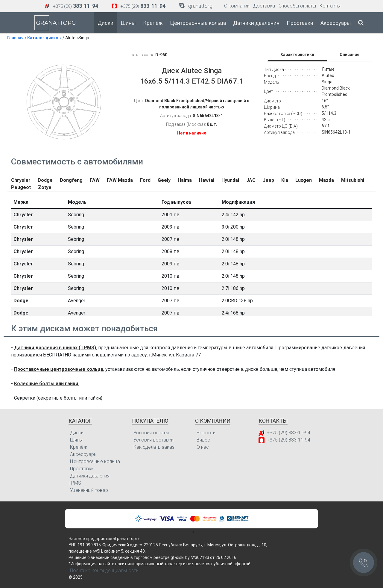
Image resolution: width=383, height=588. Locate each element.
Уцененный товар (89, 490)
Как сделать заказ (154, 447)
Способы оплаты (297, 6)
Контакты (330, 6)
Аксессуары (336, 23)
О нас (203, 447)
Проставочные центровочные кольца (59, 369)
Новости (206, 433)
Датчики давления (256, 23)
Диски (105, 23)
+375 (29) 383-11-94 (289, 433)
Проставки (300, 23)
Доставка (264, 6)
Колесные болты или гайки (47, 384)
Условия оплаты (151, 433)
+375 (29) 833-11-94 (289, 440)
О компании (237, 6)
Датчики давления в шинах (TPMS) (55, 348)
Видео (203, 440)
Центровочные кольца (198, 23)
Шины (128, 23)
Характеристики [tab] (297, 55)
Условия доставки (153, 440)
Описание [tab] (349, 55)
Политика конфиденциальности (104, 570)
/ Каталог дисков (43, 38)
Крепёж (153, 23)
